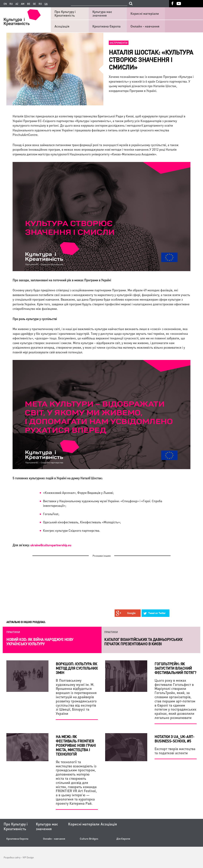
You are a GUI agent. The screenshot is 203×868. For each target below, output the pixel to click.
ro (40, 4)
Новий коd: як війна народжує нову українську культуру (40, 642)
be (29, 4)
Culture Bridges (89, 839)
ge (34, 4)
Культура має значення (102, 13)
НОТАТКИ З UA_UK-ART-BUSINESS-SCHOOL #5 (174, 739)
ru (11, 4)
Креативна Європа (107, 26)
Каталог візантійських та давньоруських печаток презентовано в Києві (143, 642)
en (5, 4)
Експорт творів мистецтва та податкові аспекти (175, 751)
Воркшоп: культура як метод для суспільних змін (77, 668)
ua (46, 4)
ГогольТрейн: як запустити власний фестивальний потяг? (175, 668)
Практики (13, 632)
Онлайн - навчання (145, 26)
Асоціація (62, 26)
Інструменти (119, 43)
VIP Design (28, 857)
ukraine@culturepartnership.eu (51, 545)
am (23, 4)
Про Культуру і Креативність (65, 13)
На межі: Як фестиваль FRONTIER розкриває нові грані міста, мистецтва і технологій (76, 745)
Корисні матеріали (145, 13)
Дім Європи (123, 839)
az (17, 4)
